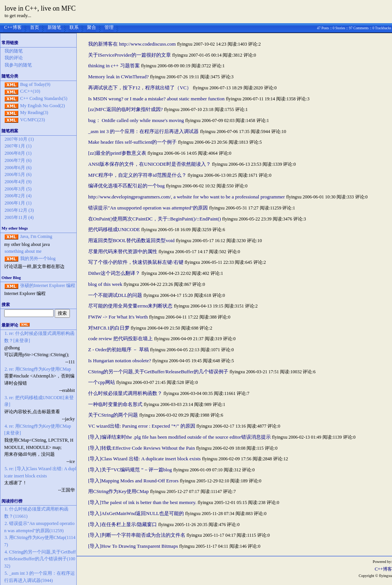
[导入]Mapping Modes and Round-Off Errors (133, 481)
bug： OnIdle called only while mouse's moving (136, 120)
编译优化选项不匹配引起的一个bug (126, 186)
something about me (23, 251)
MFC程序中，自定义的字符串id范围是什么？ (137, 175)
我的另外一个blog (38, 258)
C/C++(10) (30, 91)
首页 (35, 27)
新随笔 (54, 27)
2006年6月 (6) (18, 168)
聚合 (92, 27)
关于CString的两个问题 (113, 415)
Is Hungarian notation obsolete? (120, 361)
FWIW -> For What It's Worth (118, 317)
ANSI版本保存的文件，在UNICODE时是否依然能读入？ (149, 164)
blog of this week (105, 284)
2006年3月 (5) (18, 189)
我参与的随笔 (18, 65)
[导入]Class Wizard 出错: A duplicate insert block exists (144, 459)
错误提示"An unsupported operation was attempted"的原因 (148, 208)
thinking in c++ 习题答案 (114, 66)
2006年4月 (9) (18, 182)
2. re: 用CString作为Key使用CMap (38, 369)
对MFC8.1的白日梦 (109, 328)
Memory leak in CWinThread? (118, 77)
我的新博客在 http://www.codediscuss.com (132, 44)
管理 (109, 27)
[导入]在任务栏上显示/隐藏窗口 (122, 524)
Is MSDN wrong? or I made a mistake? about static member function (156, 99)
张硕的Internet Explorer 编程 (48, 285)
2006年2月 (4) (18, 196)
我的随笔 (14, 51)
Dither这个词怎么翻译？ (114, 273)
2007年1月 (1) (18, 146)
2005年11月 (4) (19, 217)
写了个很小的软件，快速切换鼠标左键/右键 (136, 262)
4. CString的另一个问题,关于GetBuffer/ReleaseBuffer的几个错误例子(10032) (40, 559)
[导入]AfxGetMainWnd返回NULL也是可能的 (136, 513)
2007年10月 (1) (19, 139)
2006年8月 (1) (18, 153)
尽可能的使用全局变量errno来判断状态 (130, 306)
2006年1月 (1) (18, 203)
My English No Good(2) (43, 106)
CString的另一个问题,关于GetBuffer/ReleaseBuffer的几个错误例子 (158, 372)
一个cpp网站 (102, 382)
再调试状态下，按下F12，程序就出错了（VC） (140, 88)
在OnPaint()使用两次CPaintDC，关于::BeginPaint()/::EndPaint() (155, 219)
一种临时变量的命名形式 (115, 404)
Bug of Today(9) (35, 84)
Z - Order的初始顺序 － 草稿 (119, 350)
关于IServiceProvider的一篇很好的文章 (130, 55)
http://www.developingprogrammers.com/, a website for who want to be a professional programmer (187, 197)
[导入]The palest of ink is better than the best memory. (142, 502)
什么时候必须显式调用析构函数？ (125, 393)
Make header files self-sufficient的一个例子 (132, 142)
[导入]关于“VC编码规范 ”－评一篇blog (130, 470)
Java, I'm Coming (36, 236)
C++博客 (13, 27)
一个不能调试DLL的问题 (115, 295)
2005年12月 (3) (19, 210)
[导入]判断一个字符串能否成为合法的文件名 (137, 535)
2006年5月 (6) (18, 174)
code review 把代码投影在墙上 (120, 338)
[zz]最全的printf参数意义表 (117, 153)
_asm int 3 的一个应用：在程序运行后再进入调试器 (143, 131)
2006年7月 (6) (18, 160)
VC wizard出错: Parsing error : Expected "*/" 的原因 (142, 426)
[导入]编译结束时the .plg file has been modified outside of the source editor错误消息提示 (179, 437)
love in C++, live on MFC (40, 8)
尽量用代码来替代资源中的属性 (123, 251)
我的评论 (14, 58)
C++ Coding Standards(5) (44, 98)
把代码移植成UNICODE (114, 229)
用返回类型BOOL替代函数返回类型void (131, 240)
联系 (74, 27)
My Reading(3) (34, 113)
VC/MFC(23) (32, 120)
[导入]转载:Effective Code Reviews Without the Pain (141, 448)
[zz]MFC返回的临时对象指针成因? (125, 109)
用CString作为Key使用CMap (119, 491)
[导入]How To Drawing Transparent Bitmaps (133, 546)
